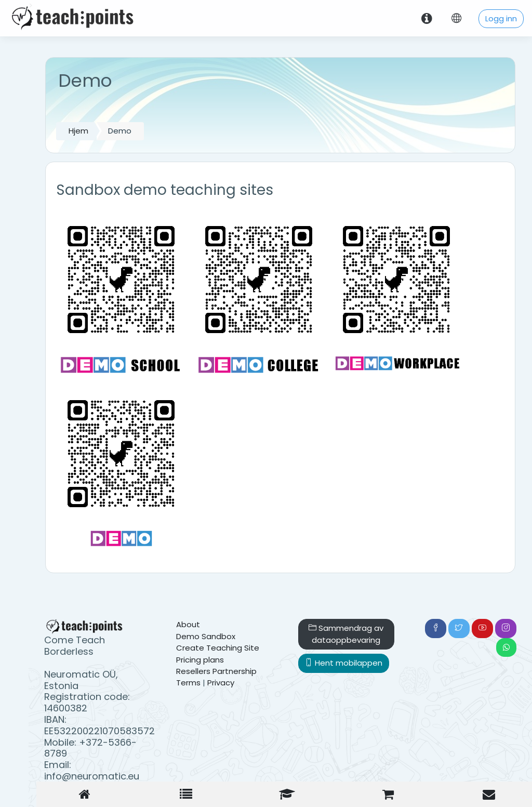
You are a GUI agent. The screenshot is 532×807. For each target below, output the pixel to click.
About (188, 624)
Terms (188, 683)
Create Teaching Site (218, 648)
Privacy (221, 683)
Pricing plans (200, 660)
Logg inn (501, 18)
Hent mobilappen (344, 663)
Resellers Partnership (216, 671)
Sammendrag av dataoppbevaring (346, 634)
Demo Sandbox (206, 636)
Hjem (78, 131)
